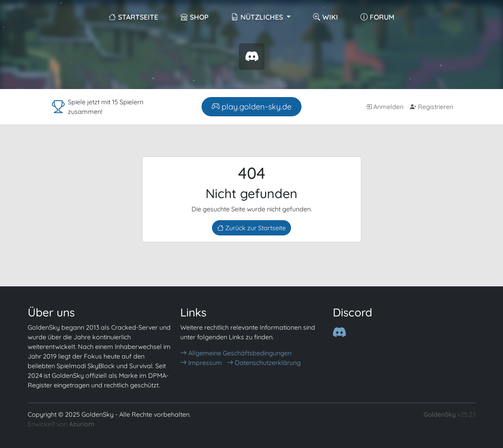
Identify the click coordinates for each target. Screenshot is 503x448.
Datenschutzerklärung (264, 363)
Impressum (201, 363)
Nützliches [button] (258, 17)
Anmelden (384, 107)
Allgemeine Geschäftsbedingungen (236, 353)
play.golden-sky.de (251, 106)
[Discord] (339, 332)
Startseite (133, 17)
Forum (377, 17)
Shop (195, 17)
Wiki (326, 17)
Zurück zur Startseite (251, 228)
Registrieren (432, 107)
